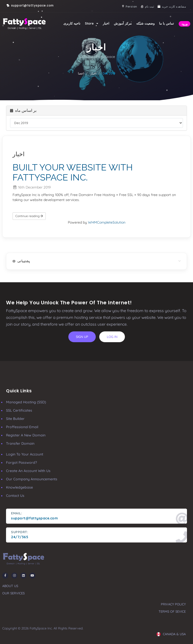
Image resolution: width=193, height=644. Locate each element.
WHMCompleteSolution (107, 222)
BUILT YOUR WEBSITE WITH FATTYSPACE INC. (73, 172)
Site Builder (15, 419)
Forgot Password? (21, 463)
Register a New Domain (26, 435)
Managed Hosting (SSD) (26, 402)
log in (112, 337)
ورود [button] (184, 24)
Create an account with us (28, 471)
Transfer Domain (20, 443)
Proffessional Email (22, 427)
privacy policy (173, 604)
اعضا (81, 73)
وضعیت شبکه (145, 23)
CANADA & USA (171, 634)
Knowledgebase (19, 487)
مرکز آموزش (123, 23)
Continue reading (29, 216)
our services (13, 593)
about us (10, 586)
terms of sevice (172, 611)
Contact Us (15, 496)
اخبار (106, 23)
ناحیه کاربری (72, 23)
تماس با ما (166, 23)
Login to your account (25, 454)
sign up (82, 337)
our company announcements (32, 479)
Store (92, 23)
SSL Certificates (19, 410)
